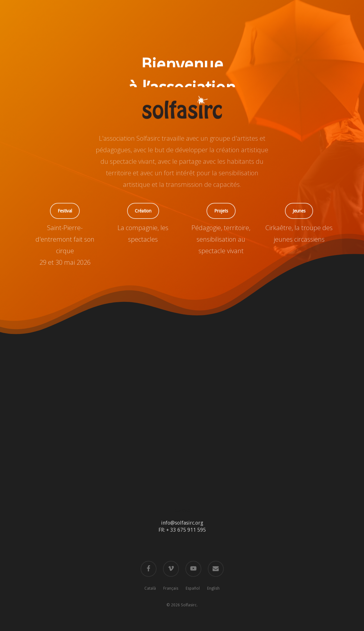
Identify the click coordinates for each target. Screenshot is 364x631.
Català (150, 588)
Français (171, 588)
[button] (65, 211)
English (213, 588)
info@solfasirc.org (182, 523)
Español (193, 588)
